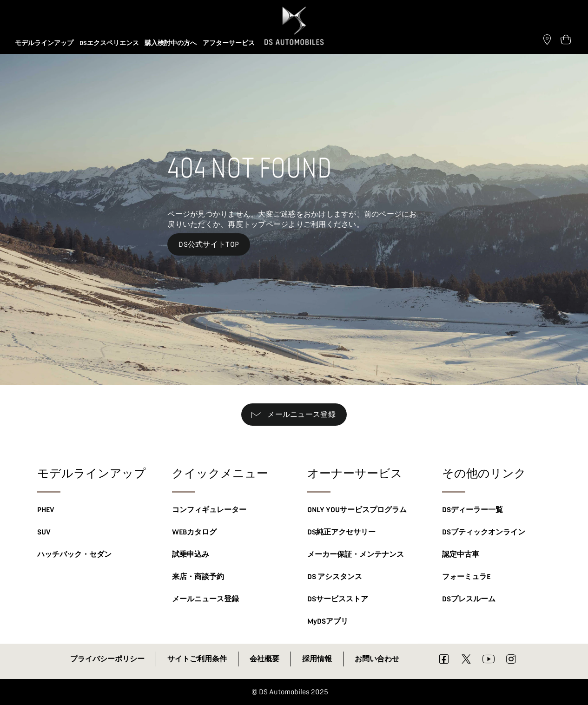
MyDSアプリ (328, 621)
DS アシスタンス (335, 577)
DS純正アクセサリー (341, 532)
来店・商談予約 (198, 577)
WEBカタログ (194, 532)
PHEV (46, 510)
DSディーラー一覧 (472, 510)
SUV (44, 532)
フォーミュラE (466, 577)
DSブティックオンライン (484, 532)
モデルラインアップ (92, 473)
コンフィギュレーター (209, 510)
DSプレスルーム (469, 599)
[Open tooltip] (566, 39)
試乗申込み (191, 554)
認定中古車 (461, 554)
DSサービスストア (338, 599)
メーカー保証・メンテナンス (356, 554)
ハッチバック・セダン (74, 554)
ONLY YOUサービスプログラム (357, 510)
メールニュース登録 (205, 599)
